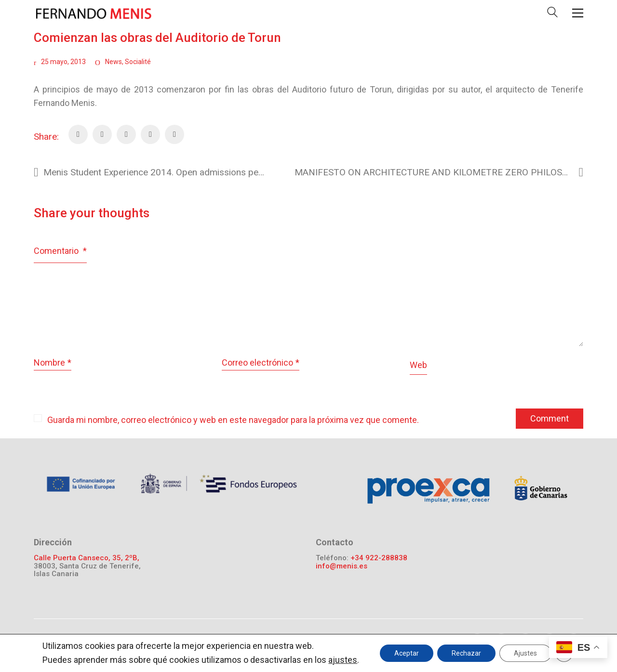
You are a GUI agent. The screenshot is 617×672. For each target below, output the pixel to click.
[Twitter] (102, 134)
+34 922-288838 (379, 558)
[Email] (150, 134)
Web (418, 365)
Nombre (53, 363)
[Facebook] (78, 134)
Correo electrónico (261, 363)
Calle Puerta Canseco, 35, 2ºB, (87, 558)
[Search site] (552, 14)
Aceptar (407, 653)
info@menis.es (342, 566)
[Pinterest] (126, 134)
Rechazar (466, 653)
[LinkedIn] (174, 134)
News (114, 62)
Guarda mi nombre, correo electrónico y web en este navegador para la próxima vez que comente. (233, 420)
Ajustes (525, 653)
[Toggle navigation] (578, 13)
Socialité (138, 62)
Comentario (60, 251)
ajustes (343, 660)
